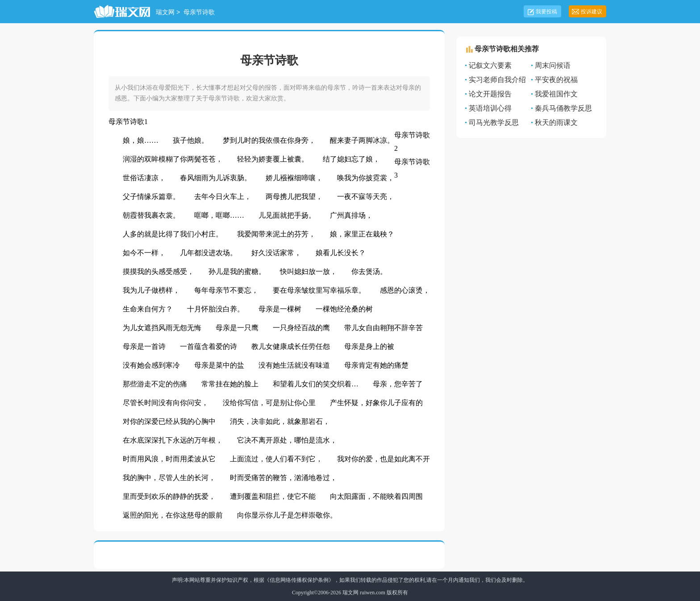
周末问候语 (553, 65)
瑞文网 (165, 13)
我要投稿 (546, 12)
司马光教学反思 (494, 122)
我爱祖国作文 (556, 94)
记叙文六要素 (490, 65)
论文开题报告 (490, 94)
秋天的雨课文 (556, 122)
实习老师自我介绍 (497, 80)
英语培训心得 (490, 108)
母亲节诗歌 (199, 13)
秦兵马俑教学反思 (563, 108)
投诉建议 (592, 12)
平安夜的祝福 (556, 80)
